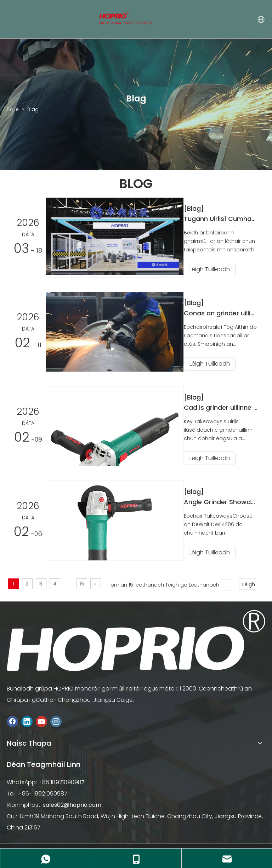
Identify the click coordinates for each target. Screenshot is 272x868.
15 (82, 582)
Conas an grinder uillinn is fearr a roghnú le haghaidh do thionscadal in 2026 (224, 313)
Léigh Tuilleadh (216, 269)
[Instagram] (56, 720)
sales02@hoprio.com (72, 803)
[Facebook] (12, 720)
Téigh (248, 583)
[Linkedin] (27, 720)
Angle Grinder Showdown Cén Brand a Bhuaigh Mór (224, 501)
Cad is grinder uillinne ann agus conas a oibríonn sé (224, 407)
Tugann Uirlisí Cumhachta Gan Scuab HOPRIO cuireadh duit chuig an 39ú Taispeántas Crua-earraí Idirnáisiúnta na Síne (224, 219)
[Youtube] (41, 720)
